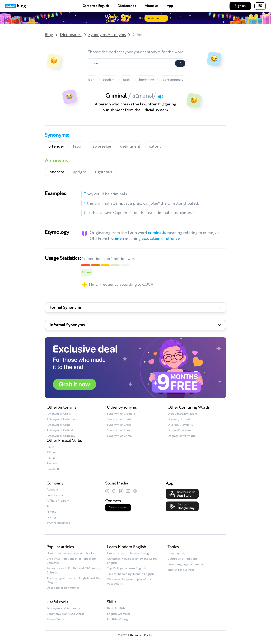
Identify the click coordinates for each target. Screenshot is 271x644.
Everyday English (179, 553)
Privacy (51, 512)
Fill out (51, 452)
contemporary (173, 80)
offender (56, 146)
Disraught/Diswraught (182, 414)
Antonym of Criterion (61, 419)
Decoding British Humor (63, 588)
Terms (51, 506)
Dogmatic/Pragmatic (181, 436)
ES (260, 6)
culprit (155, 146)
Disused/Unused (179, 419)
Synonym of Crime (119, 436)
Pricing (51, 517)
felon (78, 146)
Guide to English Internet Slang (128, 553)
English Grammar (119, 614)
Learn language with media (186, 564)
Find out (52, 464)
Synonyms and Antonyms (64, 608)
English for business (181, 570)
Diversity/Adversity (180, 425)
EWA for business (58, 523)
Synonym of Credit (119, 419)
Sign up (240, 6)
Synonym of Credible (121, 414)
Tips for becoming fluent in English (130, 574)
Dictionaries (127, 6)
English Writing (117, 619)
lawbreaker (101, 146)
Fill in (50, 447)
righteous (103, 172)
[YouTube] (128, 491)
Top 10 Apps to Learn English (126, 568)
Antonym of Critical (60, 430)
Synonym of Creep (119, 425)
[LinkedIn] (135, 491)
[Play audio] (161, 96)
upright (80, 172)
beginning (147, 80)
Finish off (53, 469)
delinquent (130, 146)
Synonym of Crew (119, 430)
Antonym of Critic (59, 425)
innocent (56, 172)
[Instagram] (107, 491)
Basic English (116, 608)
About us (151, 6)
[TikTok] (121, 491)
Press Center (55, 495)
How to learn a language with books (70, 553)
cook (127, 80)
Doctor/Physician (179, 430)
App (170, 6)
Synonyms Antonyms (107, 35)
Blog (49, 35)
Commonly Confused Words (65, 614)
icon (91, 80)
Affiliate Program (58, 501)
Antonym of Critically (61, 436)
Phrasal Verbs (56, 619)
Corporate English (96, 6)
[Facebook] (114, 491)
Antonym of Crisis (59, 414)
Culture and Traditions (182, 559)
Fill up (51, 458)
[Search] (180, 63)
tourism (109, 80)
